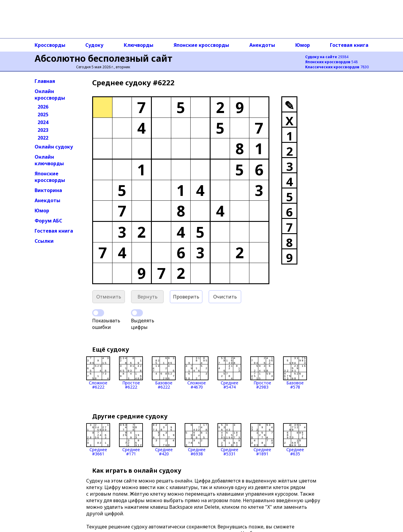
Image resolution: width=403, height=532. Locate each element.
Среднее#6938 (197, 440)
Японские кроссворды (201, 45)
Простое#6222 (131, 373)
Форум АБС (48, 221)
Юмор (303, 45)
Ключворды (139, 45)
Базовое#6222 (164, 373)
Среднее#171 (131, 440)
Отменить (109, 297)
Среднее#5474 (229, 373)
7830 (337, 67)
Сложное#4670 (197, 373)
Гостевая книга (349, 45)
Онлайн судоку (54, 147)
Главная (45, 81)
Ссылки (44, 241)
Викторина (48, 190)
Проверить (186, 297)
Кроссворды (50, 45)
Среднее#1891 (262, 440)
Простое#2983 (262, 373)
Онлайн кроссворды (50, 95)
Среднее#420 (164, 440)
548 (331, 62)
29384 (327, 57)
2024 (43, 122)
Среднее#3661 (98, 440)
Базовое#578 (295, 373)
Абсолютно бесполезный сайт (104, 58)
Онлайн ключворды (49, 160)
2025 (43, 115)
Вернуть (148, 297)
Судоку (94, 45)
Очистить (225, 297)
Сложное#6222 (98, 373)
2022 (43, 138)
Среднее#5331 (229, 440)
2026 (43, 107)
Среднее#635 (295, 440)
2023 (43, 130)
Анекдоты (262, 45)
